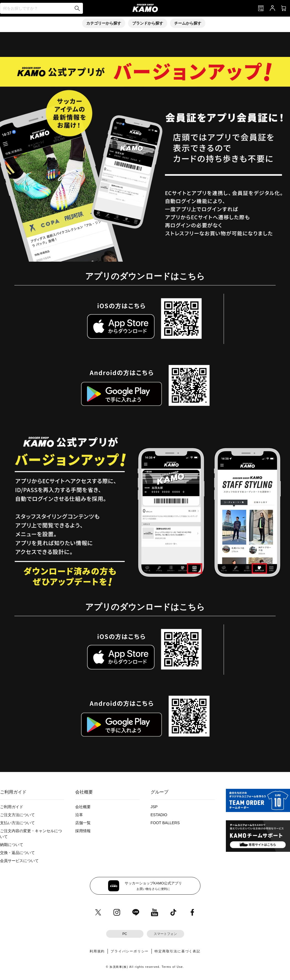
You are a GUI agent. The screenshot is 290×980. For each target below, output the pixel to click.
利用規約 (97, 951)
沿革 (79, 815)
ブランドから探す (148, 23)
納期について (12, 845)
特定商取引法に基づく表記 (177, 951)
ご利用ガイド (12, 807)
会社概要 (83, 807)
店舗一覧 (83, 823)
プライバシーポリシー (130, 951)
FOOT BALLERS (165, 823)
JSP (154, 807)
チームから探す (188, 23)
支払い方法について (17, 823)
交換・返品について (17, 853)
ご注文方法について (17, 815)
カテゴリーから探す (104, 23)
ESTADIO (159, 815)
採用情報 (83, 831)
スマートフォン (165, 934)
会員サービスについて (19, 861)
